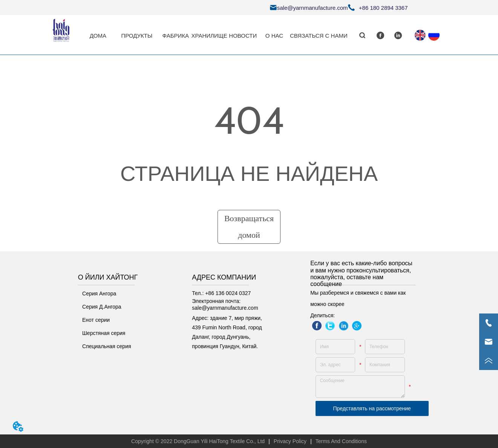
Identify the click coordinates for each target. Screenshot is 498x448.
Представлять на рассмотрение (372, 408)
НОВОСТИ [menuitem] (243, 36)
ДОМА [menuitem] (98, 36)
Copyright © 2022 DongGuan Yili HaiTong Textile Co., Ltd (198, 441)
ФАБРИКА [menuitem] (176, 36)
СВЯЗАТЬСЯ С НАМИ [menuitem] (319, 36)
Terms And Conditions (341, 441)
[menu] (215, 35)
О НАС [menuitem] (274, 36)
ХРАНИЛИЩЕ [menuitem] (209, 36)
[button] (137, 36)
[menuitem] (137, 35)
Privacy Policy (290, 441)
